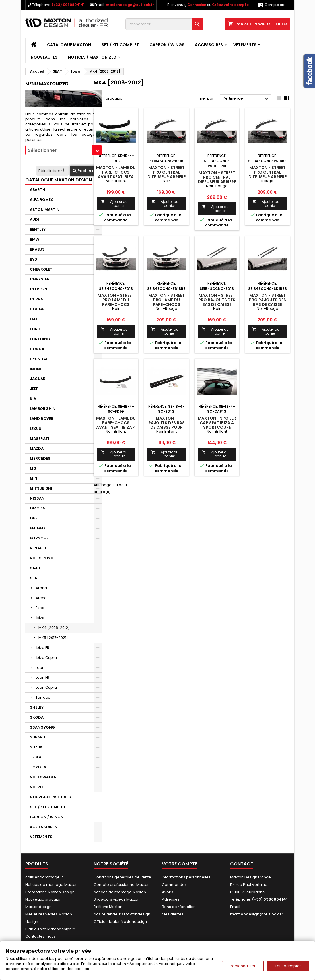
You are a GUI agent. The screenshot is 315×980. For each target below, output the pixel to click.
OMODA (37, 508)
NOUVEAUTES (44, 57)
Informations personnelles (186, 877)
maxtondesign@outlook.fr (130, 5)
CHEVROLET (41, 269)
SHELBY (37, 707)
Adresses (171, 899)
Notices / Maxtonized (92, 57)
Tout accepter (288, 966)
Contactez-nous (41, 936)
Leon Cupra (46, 687)
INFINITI (37, 369)
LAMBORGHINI (43, 409)
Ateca (41, 598)
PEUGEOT (39, 528)
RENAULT (38, 548)
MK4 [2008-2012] (54, 628)
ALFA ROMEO (42, 200)
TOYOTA (38, 767)
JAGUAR (38, 379)
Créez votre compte (230, 5)
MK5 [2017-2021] (53, 638)
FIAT (34, 319)
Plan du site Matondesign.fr (50, 929)
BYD (34, 259)
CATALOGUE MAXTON (69, 45)
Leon (40, 668)
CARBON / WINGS (167, 45)
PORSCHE (39, 538)
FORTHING (40, 339)
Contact (242, 864)
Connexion (197, 5)
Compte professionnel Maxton (122, 885)
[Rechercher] (164, 24)
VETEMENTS (245, 45)
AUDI (34, 219)
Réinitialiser (52, 171)
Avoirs (168, 892)
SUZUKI (37, 747)
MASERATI (40, 439)
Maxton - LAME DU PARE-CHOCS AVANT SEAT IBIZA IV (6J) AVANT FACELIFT (116, 177)
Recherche (86, 171)
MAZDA (37, 448)
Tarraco (43, 697)
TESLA (36, 757)
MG (33, 468)
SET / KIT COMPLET (120, 45)
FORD (35, 329)
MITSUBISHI (41, 488)
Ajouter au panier (114, 204)
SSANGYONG (42, 727)
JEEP (34, 389)
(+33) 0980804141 (68, 5)
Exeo (40, 608)
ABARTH (38, 190)
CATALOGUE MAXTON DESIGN (59, 180)
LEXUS (36, 429)
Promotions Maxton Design (50, 892)
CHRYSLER (40, 279)
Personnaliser (243, 966)
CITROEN (39, 289)
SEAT (35, 578)
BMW (35, 239)
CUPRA (36, 299)
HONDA (37, 349)
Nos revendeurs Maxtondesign (122, 914)
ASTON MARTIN (45, 210)
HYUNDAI (38, 359)
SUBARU (37, 737)
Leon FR (42, 677)
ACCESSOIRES (209, 45)
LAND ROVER (42, 419)
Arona (41, 588)
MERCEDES (40, 458)
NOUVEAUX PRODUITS (51, 797)
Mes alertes (173, 914)
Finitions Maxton (108, 907)
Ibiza (40, 618)
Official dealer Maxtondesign (120, 922)
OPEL (34, 518)
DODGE (37, 309)
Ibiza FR (42, 648)
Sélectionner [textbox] (42, 150)
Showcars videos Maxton (117, 899)
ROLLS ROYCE (43, 558)
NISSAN (37, 498)
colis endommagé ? (44, 877)
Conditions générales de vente (122, 877)
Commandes (174, 885)
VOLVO (36, 787)
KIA (33, 399)
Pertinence (247, 99)
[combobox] (64, 150)
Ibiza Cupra (46, 658)
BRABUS (37, 249)
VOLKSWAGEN (43, 777)
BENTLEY (38, 229)
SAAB (35, 568)
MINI (34, 478)
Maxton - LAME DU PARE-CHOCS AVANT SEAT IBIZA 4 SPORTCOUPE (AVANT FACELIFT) (116, 427)
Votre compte (180, 864)
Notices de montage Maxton (52, 885)
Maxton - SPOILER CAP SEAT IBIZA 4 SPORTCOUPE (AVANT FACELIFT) (217, 425)
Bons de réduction (179, 907)
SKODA (37, 717)
